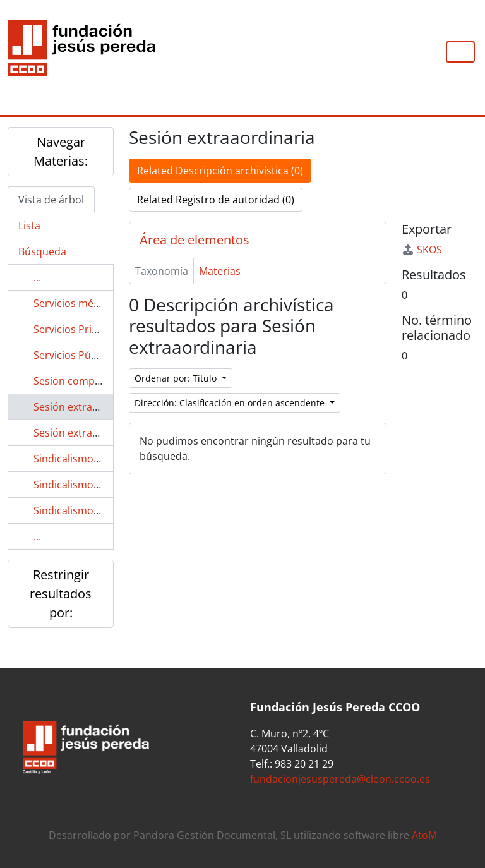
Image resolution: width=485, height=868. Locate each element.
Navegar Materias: (61, 151)
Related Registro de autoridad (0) (216, 200)
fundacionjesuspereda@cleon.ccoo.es (340, 779)
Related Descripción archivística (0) (220, 171)
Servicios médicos (76, 303)
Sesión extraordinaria (85, 433)
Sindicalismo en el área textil (101, 485)
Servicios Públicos (76, 355)
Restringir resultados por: (61, 594)
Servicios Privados (77, 329)
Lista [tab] (29, 226)
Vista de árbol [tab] (51, 200)
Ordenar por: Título (177, 378)
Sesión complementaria (90, 381)
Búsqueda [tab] (42, 251)
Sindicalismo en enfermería (99, 510)
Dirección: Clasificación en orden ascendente (231, 403)
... (37, 277)
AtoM (424, 835)
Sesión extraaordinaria (88, 407)
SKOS (422, 250)
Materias (220, 271)
